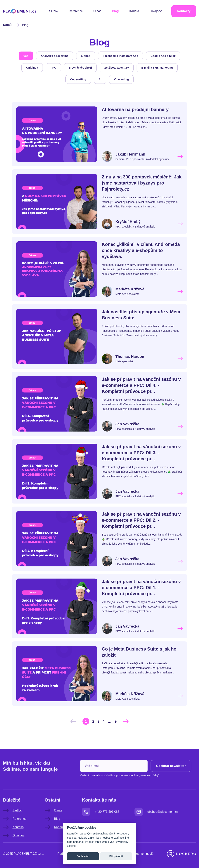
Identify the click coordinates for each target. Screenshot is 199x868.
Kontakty (184, 11)
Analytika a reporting (55, 56)
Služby (54, 11)
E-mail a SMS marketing (157, 68)
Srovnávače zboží (80, 68)
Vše (26, 56)
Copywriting (78, 79)
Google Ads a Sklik (163, 56)
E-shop (86, 56)
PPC (53, 68)
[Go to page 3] (98, 721)
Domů (7, 25)
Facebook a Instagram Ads (120, 56)
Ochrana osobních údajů (137, 854)
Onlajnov (156, 11)
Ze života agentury (117, 68)
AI (100, 79)
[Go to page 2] (93, 721)
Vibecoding (121, 79)
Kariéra (134, 11)
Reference (76, 11)
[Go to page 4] (104, 721)
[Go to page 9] (115, 721)
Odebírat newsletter (171, 777)
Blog (115, 11)
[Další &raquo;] (126, 721)
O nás (97, 11)
